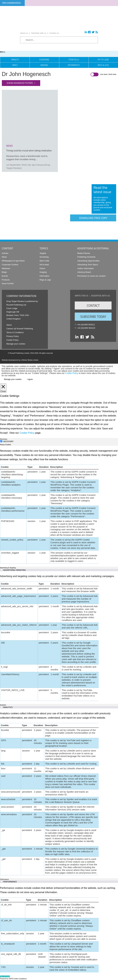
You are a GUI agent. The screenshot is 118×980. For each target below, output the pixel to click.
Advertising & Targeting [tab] (8, 568)
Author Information (86, 268)
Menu (3, 52)
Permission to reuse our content (91, 276)
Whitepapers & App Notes (13, 261)
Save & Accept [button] (5, 976)
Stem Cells (74, 60)
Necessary (8, 441)
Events (5, 276)
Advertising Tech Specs (88, 265)
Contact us (54, 33)
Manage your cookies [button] (16, 344)
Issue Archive (8, 283)
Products (6, 280)
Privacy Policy (13, 336)
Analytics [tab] (3, 705)
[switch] (1, 570)
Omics (15, 65)
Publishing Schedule (86, 257)
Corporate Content (10, 265)
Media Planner (84, 253)
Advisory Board (84, 272)
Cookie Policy (13, 340)
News (4, 257)
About (9, 325)
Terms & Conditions (15, 332)
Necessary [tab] (4, 439)
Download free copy (93, 218)
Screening (44, 60)
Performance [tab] (4, 879)
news (10, 146)
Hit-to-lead (44, 265)
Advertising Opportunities (88, 261)
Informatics (74, 65)
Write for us (81, 296)
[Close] (3, 388)
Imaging (44, 65)
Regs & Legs (45, 280)
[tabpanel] (59, 506)
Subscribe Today (93, 317)
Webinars (6, 268)
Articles (5, 253)
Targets (15, 60)
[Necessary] (1, 441)
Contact (93, 305)
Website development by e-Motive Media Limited (20, 360)
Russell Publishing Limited (19, 353)
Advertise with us (39, 33)
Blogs (4, 272)
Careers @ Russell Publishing (20, 329)
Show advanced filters (20, 83)
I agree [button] (30, 379)
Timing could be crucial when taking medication (29, 151)
